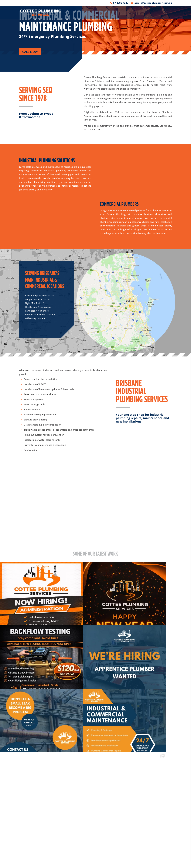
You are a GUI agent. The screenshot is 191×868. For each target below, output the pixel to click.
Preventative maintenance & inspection (45, 445)
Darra (46, 299)
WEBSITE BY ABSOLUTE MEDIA (139, 864)
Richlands (43, 311)
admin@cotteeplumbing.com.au (133, 825)
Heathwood (31, 307)
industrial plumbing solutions (61, 171)
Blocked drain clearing (36, 420)
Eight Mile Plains (34, 303)
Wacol (50, 315)
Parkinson (30, 311)
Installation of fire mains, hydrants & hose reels (49, 389)
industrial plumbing (156, 95)
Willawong (30, 318)
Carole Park (47, 295)
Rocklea (29, 315)
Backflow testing (33, 415)
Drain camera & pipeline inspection (42, 425)
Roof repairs (30, 450)
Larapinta (45, 307)
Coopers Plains (33, 299)
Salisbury (40, 315)
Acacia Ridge (32, 295)
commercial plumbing (95, 98)
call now (30, 52)
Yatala (41, 318)
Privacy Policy (62, 864)
